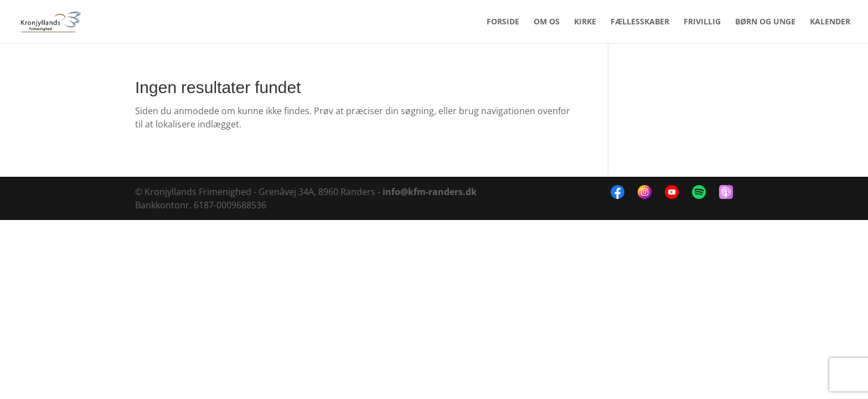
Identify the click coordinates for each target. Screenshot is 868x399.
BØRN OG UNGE (765, 22)
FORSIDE (503, 22)
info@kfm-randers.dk (430, 192)
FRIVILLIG (702, 22)
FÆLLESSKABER (640, 22)
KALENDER (830, 22)
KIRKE (585, 22)
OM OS (547, 22)
